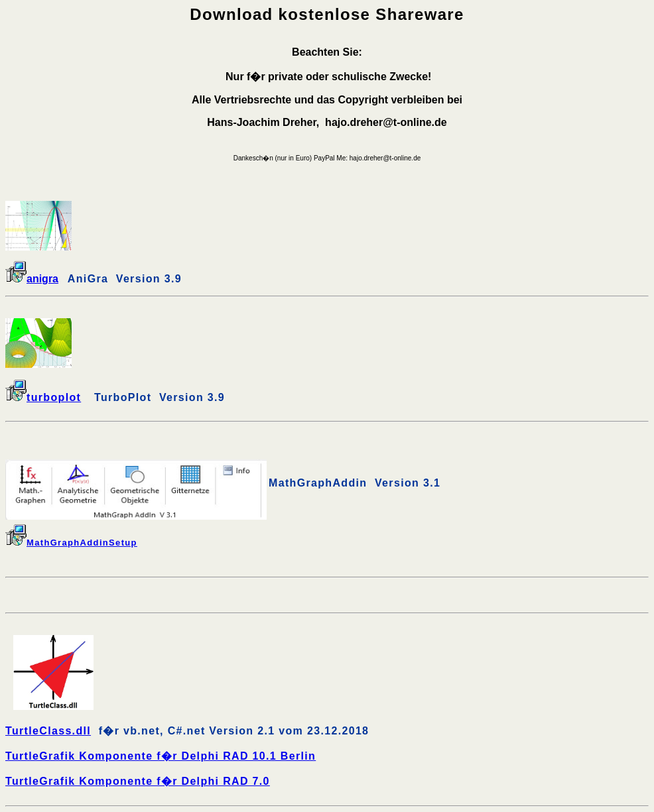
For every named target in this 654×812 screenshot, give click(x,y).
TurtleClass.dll (48, 731)
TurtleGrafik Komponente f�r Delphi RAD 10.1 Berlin (161, 756)
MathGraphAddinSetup (71, 543)
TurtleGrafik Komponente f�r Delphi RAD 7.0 (138, 781)
